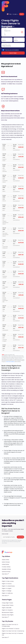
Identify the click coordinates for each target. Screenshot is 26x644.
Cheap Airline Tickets (8, 596)
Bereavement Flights (8, 603)
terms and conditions (10, 352)
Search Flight (13, 43)
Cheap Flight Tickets (7, 593)
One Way (12, 17)
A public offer (5, 635)
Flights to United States (8, 576)
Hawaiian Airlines (6, 560)
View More (5, 564)
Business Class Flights (8, 605)
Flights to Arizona (7, 574)
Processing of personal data (9, 636)
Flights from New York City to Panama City (12, 625)
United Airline (5, 555)
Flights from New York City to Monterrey (13, 621)
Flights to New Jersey (8, 572)
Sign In (22, 3)
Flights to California (7, 584)
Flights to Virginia (7, 579)
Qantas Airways (6, 562)
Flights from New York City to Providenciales (10, 616)
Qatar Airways (6, 552)
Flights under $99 (7, 598)
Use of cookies (6, 638)
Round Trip (5, 17)
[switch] (3, 40)
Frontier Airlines (6, 557)
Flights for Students (7, 600)
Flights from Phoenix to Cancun (11, 619)
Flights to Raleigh (7, 581)
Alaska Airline (5, 550)
